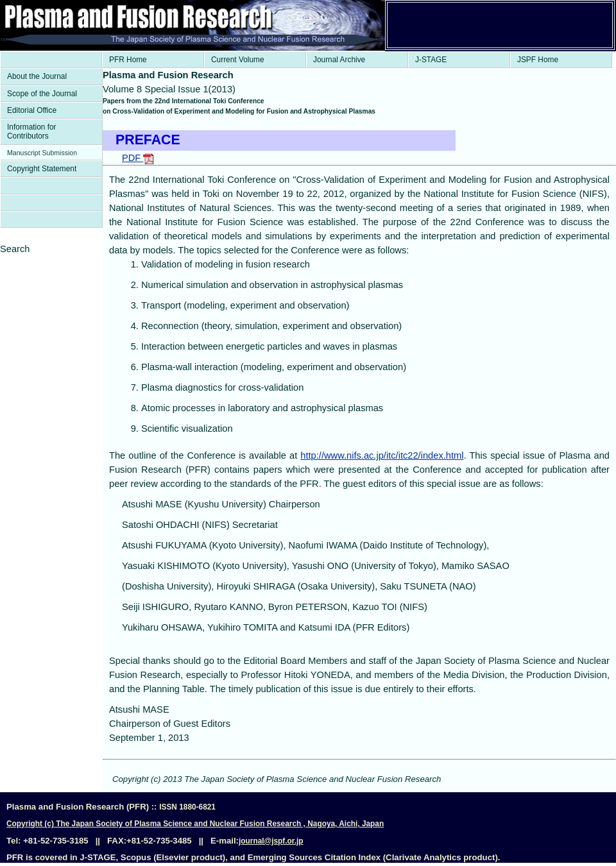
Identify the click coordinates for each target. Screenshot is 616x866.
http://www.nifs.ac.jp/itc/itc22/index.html (382, 455)
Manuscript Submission (42, 153)
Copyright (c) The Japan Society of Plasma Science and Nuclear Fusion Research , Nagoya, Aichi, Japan (195, 824)
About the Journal (37, 76)
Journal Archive (339, 60)
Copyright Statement (42, 169)
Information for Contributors (32, 132)
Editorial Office (32, 110)
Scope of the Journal (42, 94)
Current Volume (238, 60)
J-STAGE (431, 60)
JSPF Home (538, 60)
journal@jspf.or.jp (271, 841)
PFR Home (128, 60)
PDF (138, 158)
